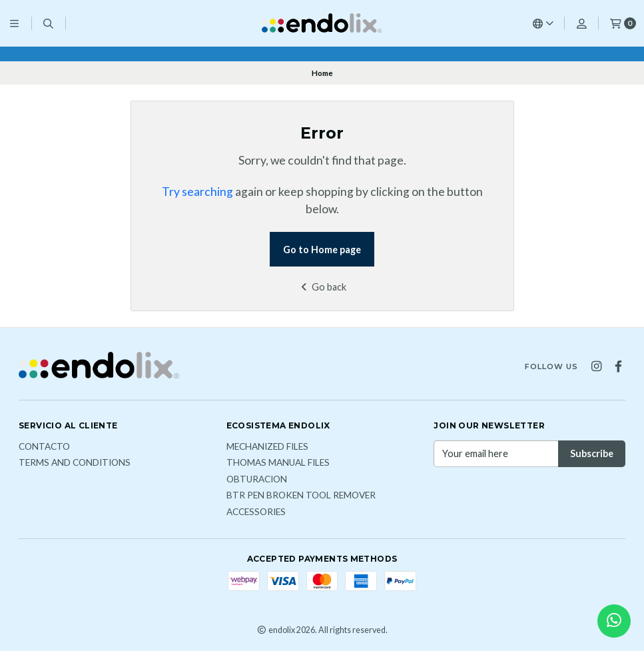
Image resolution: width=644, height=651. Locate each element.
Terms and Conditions (75, 463)
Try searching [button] (197, 192)
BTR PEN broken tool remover (301, 496)
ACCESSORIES (256, 512)
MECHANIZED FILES (267, 447)
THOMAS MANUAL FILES (278, 463)
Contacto (44, 447)
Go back (322, 287)
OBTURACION (257, 480)
